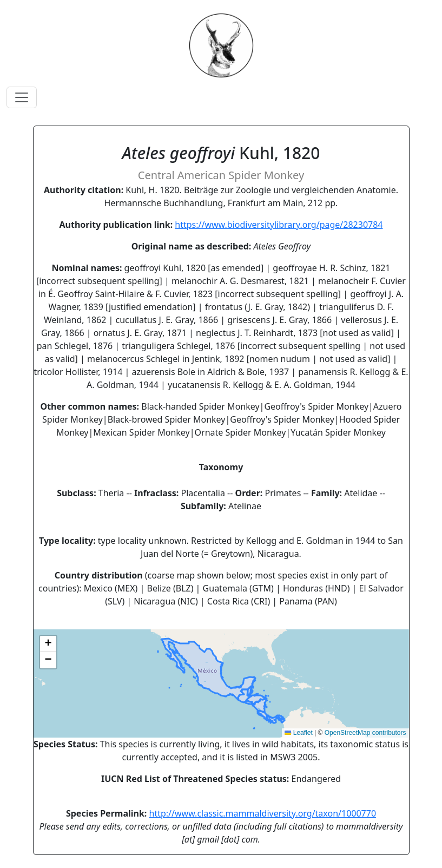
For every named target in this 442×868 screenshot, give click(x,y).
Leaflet (298, 733)
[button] (48, 644)
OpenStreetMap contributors (365, 733)
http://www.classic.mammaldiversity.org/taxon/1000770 (263, 813)
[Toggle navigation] (22, 97)
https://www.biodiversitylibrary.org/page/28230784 (279, 225)
